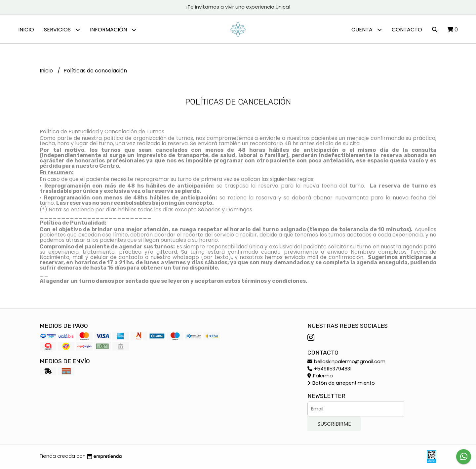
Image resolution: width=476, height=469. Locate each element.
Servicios (62, 30)
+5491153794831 (329, 369)
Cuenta (367, 30)
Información (113, 30)
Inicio (26, 30)
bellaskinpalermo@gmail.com (346, 362)
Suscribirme (334, 425)
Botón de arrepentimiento (341, 384)
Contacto (407, 30)
